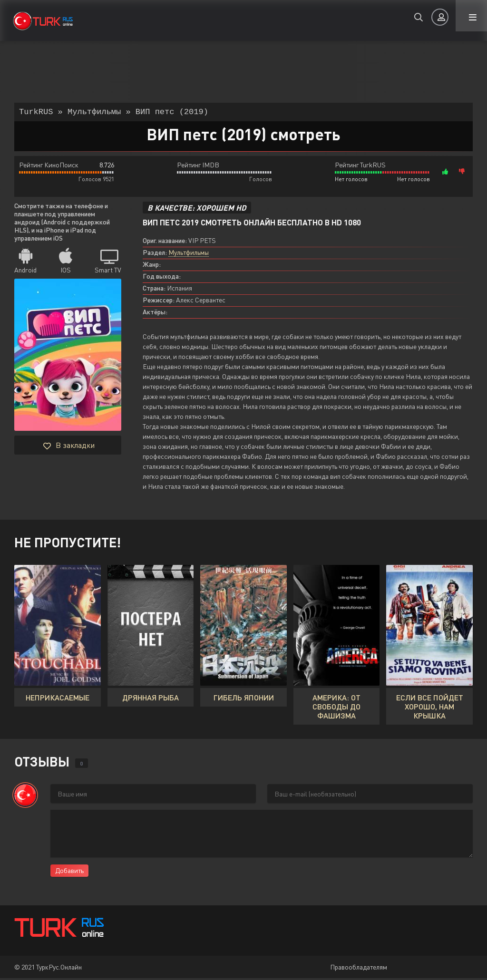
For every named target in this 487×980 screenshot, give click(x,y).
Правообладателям (359, 969)
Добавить (69, 872)
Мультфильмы (189, 254)
